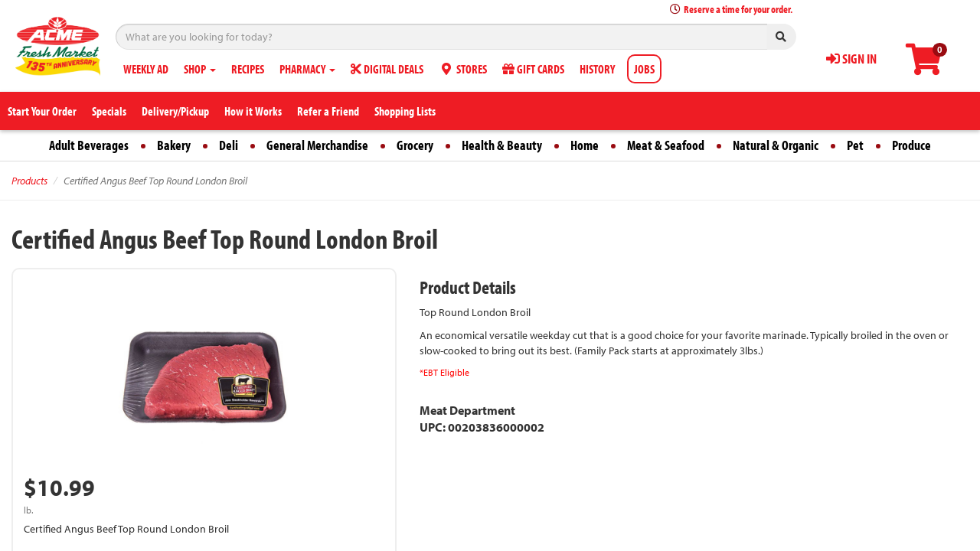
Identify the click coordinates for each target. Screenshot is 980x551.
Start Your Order (42, 111)
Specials (109, 111)
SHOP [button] (200, 69)
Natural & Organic (776, 145)
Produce (911, 145)
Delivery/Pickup (175, 111)
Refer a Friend (328, 111)
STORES (463, 69)
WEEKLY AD (146, 69)
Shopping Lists (405, 111)
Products (29, 181)
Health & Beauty (502, 145)
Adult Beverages (89, 145)
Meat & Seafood (666, 145)
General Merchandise (317, 145)
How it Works (253, 111)
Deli (229, 145)
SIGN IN (851, 59)
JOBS (644, 69)
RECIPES (248, 69)
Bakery (174, 145)
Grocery (415, 145)
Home (585, 145)
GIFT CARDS (533, 69)
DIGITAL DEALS (387, 69)
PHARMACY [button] (307, 69)
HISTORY (597, 69)
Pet (855, 145)
